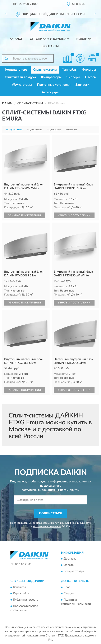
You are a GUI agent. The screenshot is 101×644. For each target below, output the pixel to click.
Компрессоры (51, 77)
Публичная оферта (26, 600)
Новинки (84, 39)
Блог (67, 587)
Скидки (69, 593)
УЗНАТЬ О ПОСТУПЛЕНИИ (25, 215)
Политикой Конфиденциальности (71, 523)
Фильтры (89, 70)
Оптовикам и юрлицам (50, 39)
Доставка (70, 559)
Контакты (51, 46)
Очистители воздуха (20, 77)
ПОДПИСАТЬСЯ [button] (50, 513)
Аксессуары (50, 92)
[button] (80, 58)
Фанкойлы (70, 70)
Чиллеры (73, 77)
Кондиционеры (17, 70)
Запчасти (82, 85)
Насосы (91, 77)
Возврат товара (74, 571)
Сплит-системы (45, 70)
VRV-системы (22, 85)
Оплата (69, 565)
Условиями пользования (47, 526)
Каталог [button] (16, 39)
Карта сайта (21, 593)
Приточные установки (54, 85)
